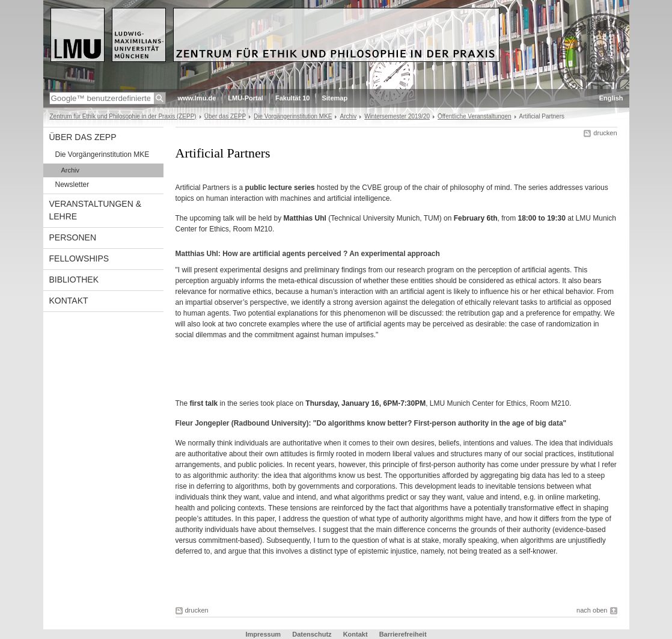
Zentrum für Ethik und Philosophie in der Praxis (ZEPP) (123, 116)
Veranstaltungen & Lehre (96, 210)
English (611, 98)
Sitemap (334, 98)
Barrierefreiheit (403, 634)
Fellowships (79, 258)
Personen (73, 237)
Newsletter (72, 185)
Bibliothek (74, 280)
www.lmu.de (197, 98)
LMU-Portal (246, 98)
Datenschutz (313, 634)
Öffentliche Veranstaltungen (475, 116)
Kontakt (69, 301)
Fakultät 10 (292, 98)
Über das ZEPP (225, 116)
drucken (605, 133)
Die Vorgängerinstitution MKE (293, 116)
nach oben (592, 610)
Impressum (264, 634)
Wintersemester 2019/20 (397, 116)
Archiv (348, 116)
